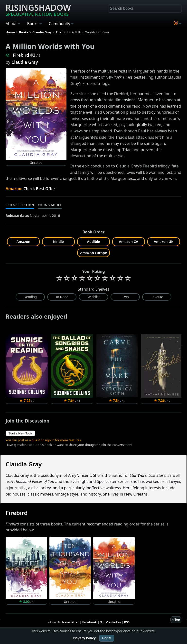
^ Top (176, 619)
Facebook (90, 622)
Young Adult (50, 205)
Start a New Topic (20, 433)
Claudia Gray (25, 62)
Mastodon (113, 622)
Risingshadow (38, 9)
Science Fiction (20, 205)
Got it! (107, 638)
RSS (127, 622)
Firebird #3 (24, 55)
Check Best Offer (39, 189)
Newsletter (70, 622)
